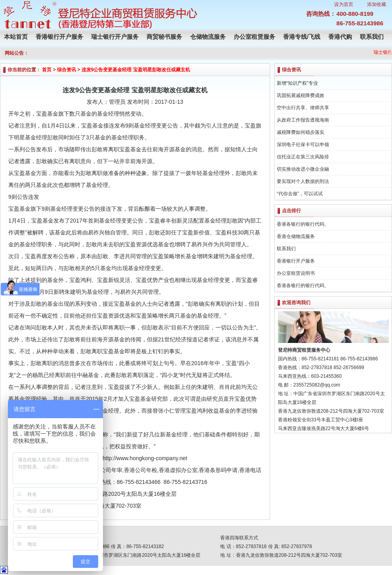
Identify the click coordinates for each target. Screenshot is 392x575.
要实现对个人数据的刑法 (303, 181)
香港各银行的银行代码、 (303, 224)
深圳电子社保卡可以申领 (303, 145)
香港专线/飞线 (302, 37)
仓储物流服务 (208, 37)
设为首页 (344, 4)
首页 (47, 70)
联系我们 (372, 37)
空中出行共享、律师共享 (303, 108)
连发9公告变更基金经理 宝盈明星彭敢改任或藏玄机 (136, 70)
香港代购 (340, 37)
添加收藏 (377, 4)
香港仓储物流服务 (296, 236)
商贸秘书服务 (164, 37)
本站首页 (16, 37)
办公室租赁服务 (254, 37)
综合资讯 (67, 70)
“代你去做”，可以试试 (300, 194)
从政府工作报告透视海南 (303, 120)
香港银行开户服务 (59, 37)
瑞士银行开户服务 (115, 37)
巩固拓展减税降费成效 (301, 95)
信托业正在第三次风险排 (303, 157)
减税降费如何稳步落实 (301, 132)
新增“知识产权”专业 (297, 83)
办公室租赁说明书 (296, 273)
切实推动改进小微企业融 (303, 169)
